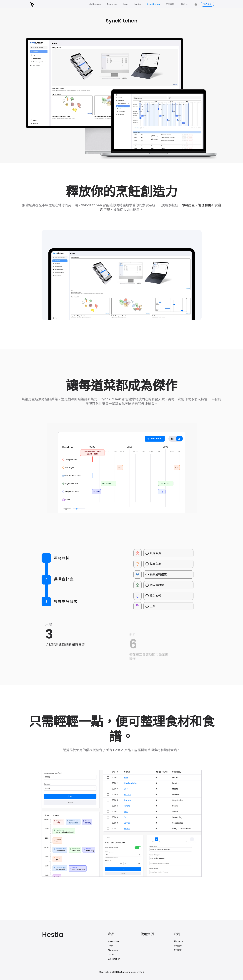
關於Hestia (179, 941)
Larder (138, 4)
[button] (185, 4)
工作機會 (178, 950)
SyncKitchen (153, 4)
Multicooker (95, 4)
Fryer (126, 4)
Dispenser (112, 4)
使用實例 (170, 4)
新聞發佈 (178, 946)
